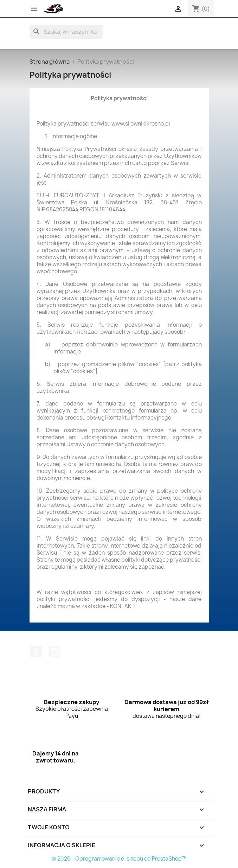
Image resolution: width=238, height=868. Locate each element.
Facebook (36, 652)
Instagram (55, 652)
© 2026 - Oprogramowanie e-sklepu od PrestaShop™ (119, 859)
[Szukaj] (66, 32)
